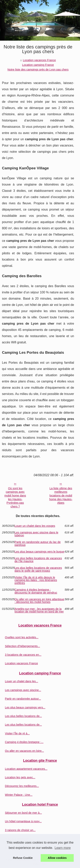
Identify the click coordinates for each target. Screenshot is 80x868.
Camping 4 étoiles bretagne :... (24, 742)
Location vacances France (39, 60)
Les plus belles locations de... (23, 716)
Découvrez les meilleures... (22, 786)
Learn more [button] (63, 848)
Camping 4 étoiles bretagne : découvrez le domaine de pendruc (36, 591)
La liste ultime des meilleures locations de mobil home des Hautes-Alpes (61, 496)
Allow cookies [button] (57, 858)
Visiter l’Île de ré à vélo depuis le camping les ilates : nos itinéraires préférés (36, 580)
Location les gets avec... (20, 777)
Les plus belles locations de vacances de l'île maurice (38, 560)
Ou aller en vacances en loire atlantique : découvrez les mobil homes (39, 601)
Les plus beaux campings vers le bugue (39, 552)
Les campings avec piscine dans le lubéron (36, 534)
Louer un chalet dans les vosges (35, 526)
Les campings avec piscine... (23, 690)
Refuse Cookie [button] (23, 858)
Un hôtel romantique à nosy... (23, 821)
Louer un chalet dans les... (22, 681)
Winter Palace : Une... (19, 795)
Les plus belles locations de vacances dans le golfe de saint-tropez (38, 569)
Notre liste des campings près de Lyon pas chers (38, 70)
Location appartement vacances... (26, 769)
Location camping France (38, 65)
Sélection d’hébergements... (22, 646)
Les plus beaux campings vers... (25, 707)
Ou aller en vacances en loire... (24, 751)
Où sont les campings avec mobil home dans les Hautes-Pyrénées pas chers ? (15, 497)
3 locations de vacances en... (23, 655)
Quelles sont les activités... (22, 637)
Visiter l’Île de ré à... (17, 733)
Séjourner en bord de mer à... (23, 813)
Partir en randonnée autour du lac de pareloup (38, 543)
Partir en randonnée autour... (23, 699)
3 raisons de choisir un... (20, 830)
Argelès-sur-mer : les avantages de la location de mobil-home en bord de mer (39, 610)
